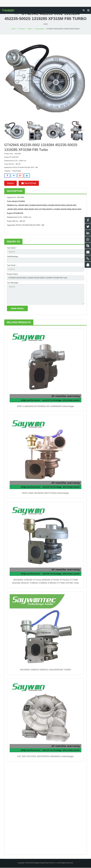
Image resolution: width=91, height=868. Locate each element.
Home (14, 29)
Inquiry (11, 183)
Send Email (29, 183)
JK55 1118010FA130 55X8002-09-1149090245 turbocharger (46, 406)
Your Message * (13, 283)
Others (30, 29)
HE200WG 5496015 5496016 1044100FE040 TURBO (46, 670)
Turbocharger (39, 29)
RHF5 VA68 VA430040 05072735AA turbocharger (46, 493)
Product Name (12, 274)
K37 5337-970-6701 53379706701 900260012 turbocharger (46, 757)
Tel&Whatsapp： (13, 257)
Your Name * (12, 248)
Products (22, 29)
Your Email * (12, 266)
